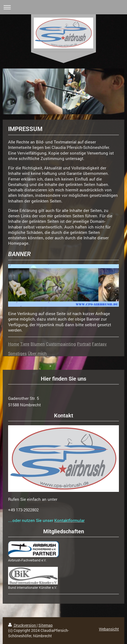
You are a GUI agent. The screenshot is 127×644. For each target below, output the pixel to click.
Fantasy (99, 344)
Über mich (37, 353)
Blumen (38, 344)
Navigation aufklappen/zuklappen (63, 7)
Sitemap (46, 625)
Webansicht (109, 629)
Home (14, 344)
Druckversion (22, 625)
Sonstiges (17, 353)
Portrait (84, 344)
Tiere (25, 344)
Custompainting (61, 344)
